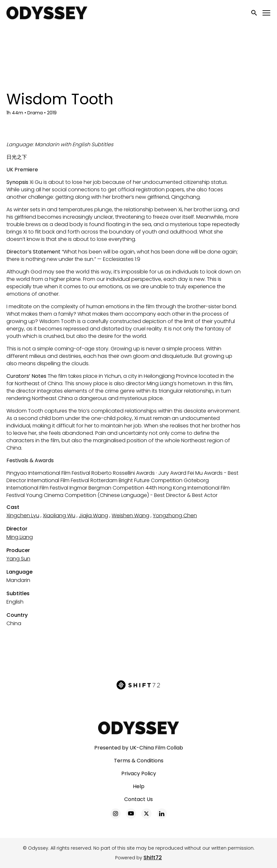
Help (139, 786)
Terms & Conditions (139, 761)
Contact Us (138, 799)
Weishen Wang (130, 515)
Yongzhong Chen (175, 515)
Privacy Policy (139, 773)
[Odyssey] (138, 728)
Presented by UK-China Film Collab (139, 748)
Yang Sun (18, 559)
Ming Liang (20, 537)
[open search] (254, 13)
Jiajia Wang (93, 515)
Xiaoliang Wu (59, 515)
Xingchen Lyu (23, 515)
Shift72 (153, 858)
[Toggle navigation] (267, 13)
